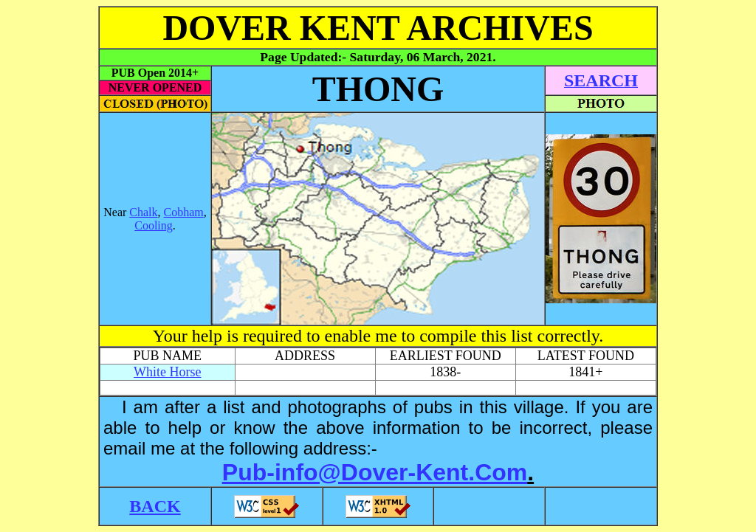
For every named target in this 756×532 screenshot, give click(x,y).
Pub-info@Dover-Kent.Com (375, 472)
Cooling (154, 225)
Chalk (143, 212)
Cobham (184, 212)
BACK (155, 506)
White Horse (167, 372)
